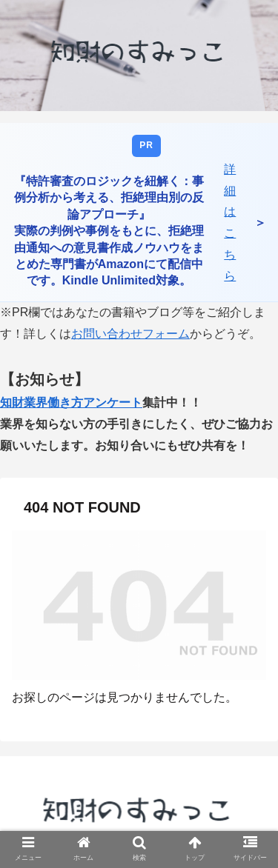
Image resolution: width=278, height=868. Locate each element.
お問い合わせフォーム (130, 334)
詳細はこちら (230, 223)
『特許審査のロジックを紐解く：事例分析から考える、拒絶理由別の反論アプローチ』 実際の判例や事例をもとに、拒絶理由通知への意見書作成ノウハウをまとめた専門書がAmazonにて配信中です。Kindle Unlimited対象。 (109, 231)
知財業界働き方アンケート (71, 403)
